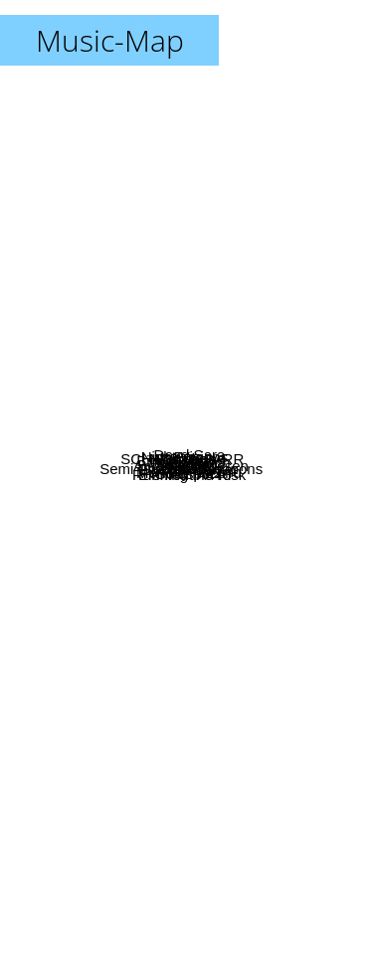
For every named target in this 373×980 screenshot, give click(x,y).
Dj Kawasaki (111, 513)
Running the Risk (259, 627)
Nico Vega (158, 342)
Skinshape (250, 313)
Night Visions (146, 253)
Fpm (213, 281)
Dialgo (110, 472)
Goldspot (170, 691)
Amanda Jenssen (250, 471)
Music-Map (110, 40)
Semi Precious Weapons (110, 574)
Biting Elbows (118, 318)
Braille (226, 447)
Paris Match (243, 420)
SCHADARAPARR (122, 371)
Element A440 (153, 666)
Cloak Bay (230, 545)
